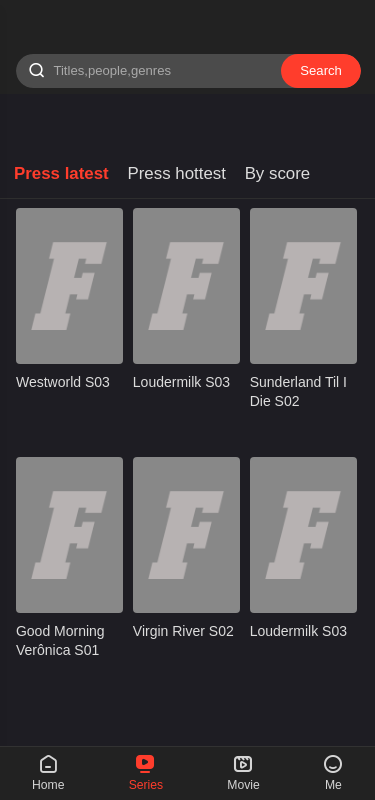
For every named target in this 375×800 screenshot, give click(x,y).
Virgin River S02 (183, 631)
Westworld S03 (63, 382)
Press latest (61, 173)
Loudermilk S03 (181, 382)
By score (278, 173)
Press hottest (176, 173)
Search (321, 70)
